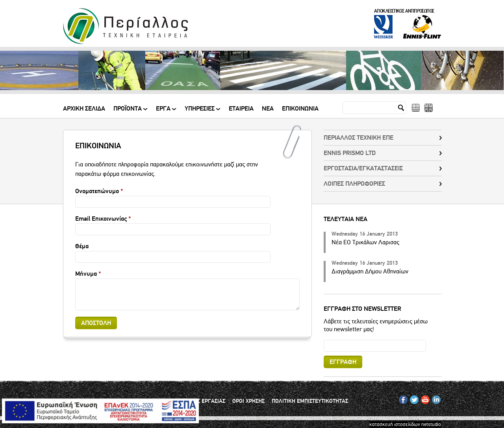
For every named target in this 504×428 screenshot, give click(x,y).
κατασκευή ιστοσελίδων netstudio (405, 424)
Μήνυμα (88, 274)
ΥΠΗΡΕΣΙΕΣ (200, 112)
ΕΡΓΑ (164, 112)
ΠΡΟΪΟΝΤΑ (128, 112)
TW (413, 398)
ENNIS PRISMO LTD (350, 153)
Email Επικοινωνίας (103, 219)
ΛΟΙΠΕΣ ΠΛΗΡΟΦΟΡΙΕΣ (354, 184)
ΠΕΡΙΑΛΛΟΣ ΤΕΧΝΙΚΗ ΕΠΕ (359, 138)
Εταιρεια (241, 109)
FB (402, 398)
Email (324, 340)
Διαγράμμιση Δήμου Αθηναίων (370, 271)
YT (423, 398)
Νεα (268, 109)
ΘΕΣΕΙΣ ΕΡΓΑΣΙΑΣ (204, 401)
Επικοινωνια (300, 109)
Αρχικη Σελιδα (84, 109)
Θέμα (82, 246)
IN (434, 398)
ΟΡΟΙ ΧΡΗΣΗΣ (248, 401)
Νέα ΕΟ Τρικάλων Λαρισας (365, 242)
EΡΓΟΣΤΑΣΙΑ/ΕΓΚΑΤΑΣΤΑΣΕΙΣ (363, 168)
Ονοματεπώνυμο (99, 191)
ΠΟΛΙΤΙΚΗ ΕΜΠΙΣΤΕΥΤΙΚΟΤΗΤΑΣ (310, 401)
